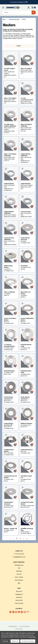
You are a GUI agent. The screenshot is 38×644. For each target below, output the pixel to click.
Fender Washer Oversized (25, 239)
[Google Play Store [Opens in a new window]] (25, 612)
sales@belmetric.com (19, 557)
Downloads (19, 571)
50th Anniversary (19, 565)
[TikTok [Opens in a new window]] (13, 612)
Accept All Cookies (28, 641)
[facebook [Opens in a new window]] (19, 612)
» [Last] (27, 538)
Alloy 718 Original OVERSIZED (26, 125)
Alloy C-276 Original (10, 98)
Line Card (19, 574)
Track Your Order (19, 603)
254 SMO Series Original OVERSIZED (10, 125)
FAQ (19, 568)
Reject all (15, 641)
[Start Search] (34, 12)
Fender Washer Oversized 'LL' (9, 398)
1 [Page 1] (17, 538)
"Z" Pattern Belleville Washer (10, 345)
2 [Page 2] (20, 538)
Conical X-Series (26, 212)
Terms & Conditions (25, 627)
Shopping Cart (19, 594)
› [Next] (24, 538)
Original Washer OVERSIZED (26, 155)
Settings (6, 641)
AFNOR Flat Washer (26, 423)
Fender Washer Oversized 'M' (9, 424)
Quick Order (19, 597)
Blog (19, 583)
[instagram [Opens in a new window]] (10, 612)
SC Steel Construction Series (27, 99)
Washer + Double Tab (11, 529)
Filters (19, 46)
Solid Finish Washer (27, 450)
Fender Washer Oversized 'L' (25, 398)
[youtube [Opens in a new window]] (16, 612)
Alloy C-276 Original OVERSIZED (10, 155)
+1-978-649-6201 (19, 554)
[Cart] (33, 7)
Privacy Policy (19, 629)
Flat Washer (24, 266)
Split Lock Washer (10, 292)
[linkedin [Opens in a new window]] (22, 612)
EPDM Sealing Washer (8, 267)
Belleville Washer (10, 371)
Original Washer (9, 184)
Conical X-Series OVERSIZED (9, 239)
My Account (19, 591)
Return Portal (19, 600)
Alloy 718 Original (26, 69)
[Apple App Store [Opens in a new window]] (28, 612)
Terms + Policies (19, 577)
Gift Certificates (19, 580)
